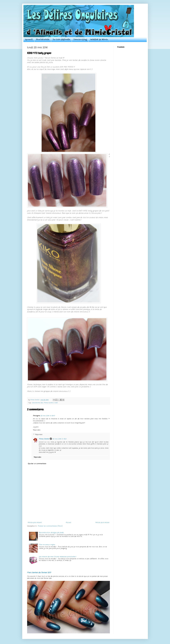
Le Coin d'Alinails (61, 40)
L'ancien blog (80, 40)
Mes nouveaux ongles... (47, 545)
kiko (42, 403)
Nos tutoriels (43, 40)
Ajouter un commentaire (37, 464)
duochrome (36, 403)
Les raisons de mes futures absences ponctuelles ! (58, 557)
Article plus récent (35, 522)
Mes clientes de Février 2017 (39, 573)
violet (56, 403)
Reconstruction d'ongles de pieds (51, 533)
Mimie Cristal (44, 439)
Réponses (39, 434)
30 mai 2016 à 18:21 (60, 439)
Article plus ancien (102, 522)
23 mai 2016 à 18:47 (48, 416)
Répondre (37, 430)
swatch (51, 403)
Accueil (29, 40)
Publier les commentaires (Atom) (50, 526)
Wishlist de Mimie (99, 40)
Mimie (46, 403)
